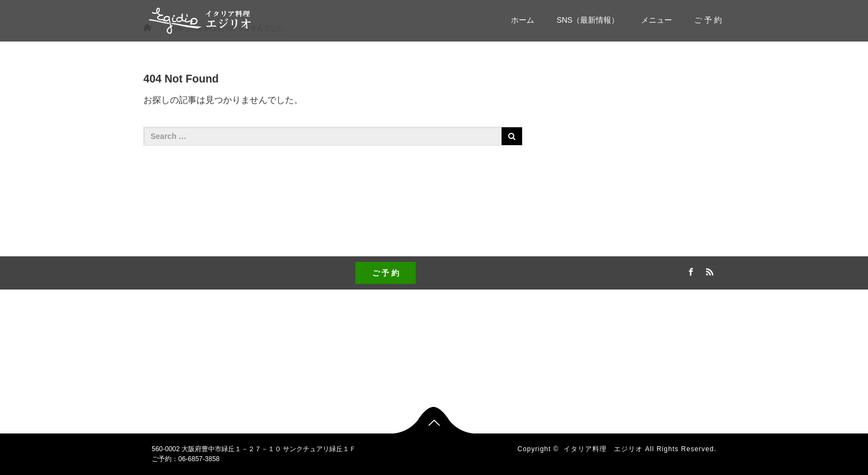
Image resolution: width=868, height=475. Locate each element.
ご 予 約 (708, 20)
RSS (708, 270)
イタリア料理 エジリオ (603, 449)
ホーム (523, 20)
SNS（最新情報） (588, 20)
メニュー (657, 20)
